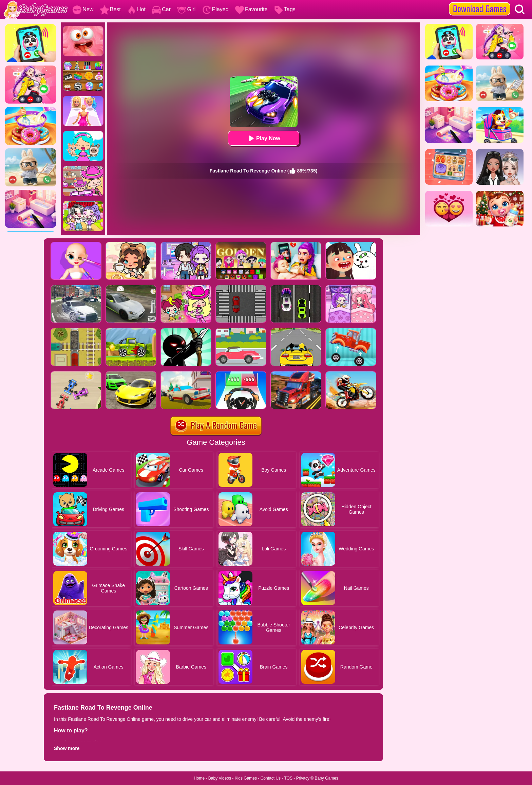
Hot (136, 9)
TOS (288, 778)
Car (161, 9)
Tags (285, 9)
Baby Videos (220, 778)
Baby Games (326, 778)
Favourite (251, 9)
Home (199, 778)
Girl (186, 9)
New (83, 9)
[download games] (480, 2)
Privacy (303, 778)
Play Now (263, 138)
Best (110, 9)
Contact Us (271, 778)
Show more (67, 748)
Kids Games (246, 778)
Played (215, 9)
